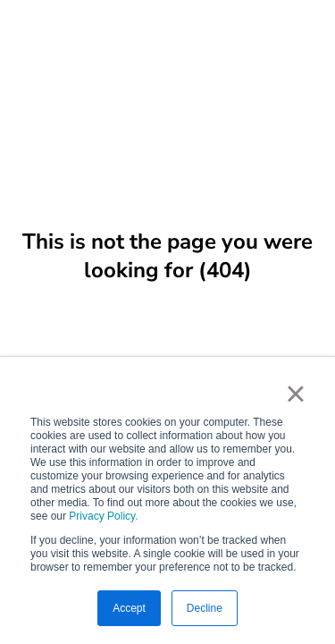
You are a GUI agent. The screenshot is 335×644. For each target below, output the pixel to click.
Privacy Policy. (103, 516)
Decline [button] (205, 608)
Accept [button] (129, 608)
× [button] (295, 394)
